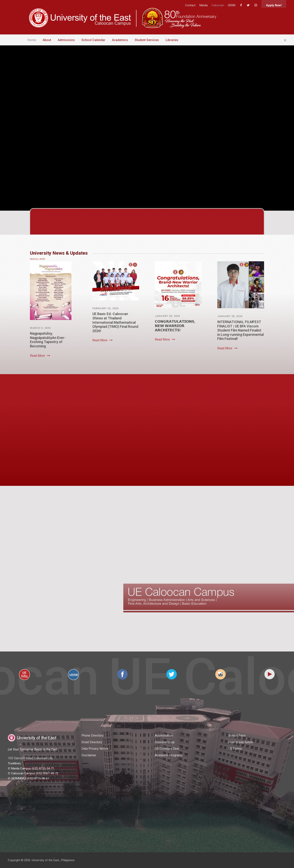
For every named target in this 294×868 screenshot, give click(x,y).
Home (32, 40)
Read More (40, 356)
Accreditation (164, 735)
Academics (120, 40)
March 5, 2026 (40, 328)
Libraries (172, 40)
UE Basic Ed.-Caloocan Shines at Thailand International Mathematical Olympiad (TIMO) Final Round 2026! (115, 322)
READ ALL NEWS (37, 259)
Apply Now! (274, 5)
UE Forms (235, 749)
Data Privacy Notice (95, 749)
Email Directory (92, 742)
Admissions (66, 40)
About (47, 40)
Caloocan (218, 5)
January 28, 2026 (167, 316)
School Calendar (93, 40)
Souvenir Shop (165, 742)
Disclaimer (89, 755)
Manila (204, 5)
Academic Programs (169, 755)
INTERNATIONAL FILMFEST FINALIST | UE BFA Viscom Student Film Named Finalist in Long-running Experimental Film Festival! (240, 330)
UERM (232, 5)
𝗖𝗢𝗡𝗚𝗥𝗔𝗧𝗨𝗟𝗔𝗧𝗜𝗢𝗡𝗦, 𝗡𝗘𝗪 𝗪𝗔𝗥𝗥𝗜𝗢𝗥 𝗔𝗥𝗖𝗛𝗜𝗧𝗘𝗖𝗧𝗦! (175, 326)
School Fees (237, 735)
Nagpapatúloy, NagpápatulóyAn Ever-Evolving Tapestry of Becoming (48, 340)
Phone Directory (92, 735)
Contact (190, 5)
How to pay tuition (241, 742)
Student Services (147, 40)
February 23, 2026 (106, 308)
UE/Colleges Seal (167, 749)
